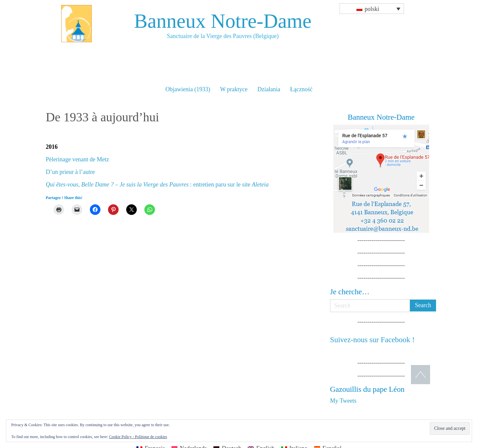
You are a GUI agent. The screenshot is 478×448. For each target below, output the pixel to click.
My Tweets (343, 401)
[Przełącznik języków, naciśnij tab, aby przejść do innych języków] (372, 9)
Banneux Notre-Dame (223, 21)
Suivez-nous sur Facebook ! (372, 340)
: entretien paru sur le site (157, 184)
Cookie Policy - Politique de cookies (138, 437)
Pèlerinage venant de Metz (77, 159)
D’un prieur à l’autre (70, 172)
